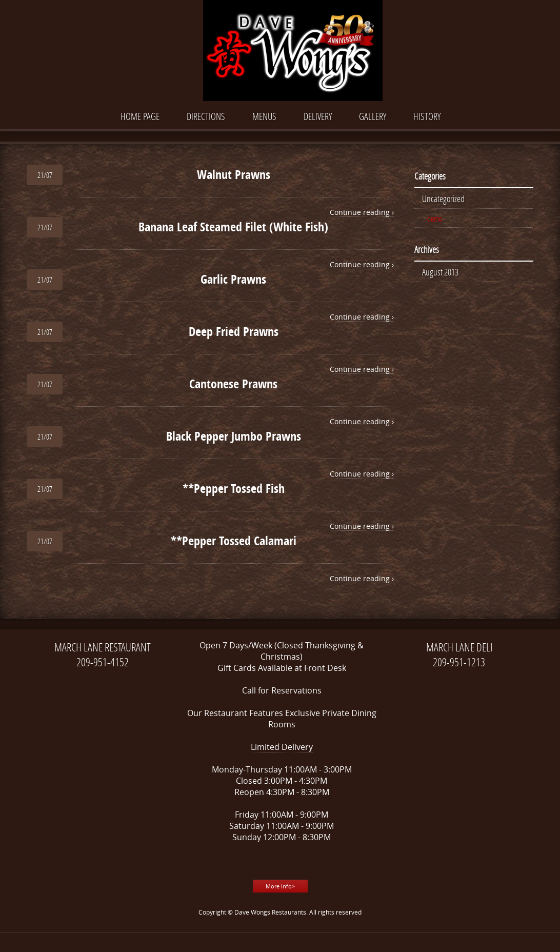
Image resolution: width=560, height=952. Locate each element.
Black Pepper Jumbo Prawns (234, 436)
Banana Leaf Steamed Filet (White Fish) (233, 227)
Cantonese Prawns (233, 384)
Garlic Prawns (233, 279)
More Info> (280, 886)
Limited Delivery (282, 747)
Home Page (140, 116)
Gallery (373, 116)
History (427, 116)
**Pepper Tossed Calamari (234, 541)
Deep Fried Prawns (234, 331)
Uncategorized (443, 199)
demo (435, 218)
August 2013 (440, 272)
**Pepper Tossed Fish (234, 488)
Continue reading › (362, 212)
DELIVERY (318, 116)
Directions (206, 116)
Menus (264, 116)
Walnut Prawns (234, 174)
